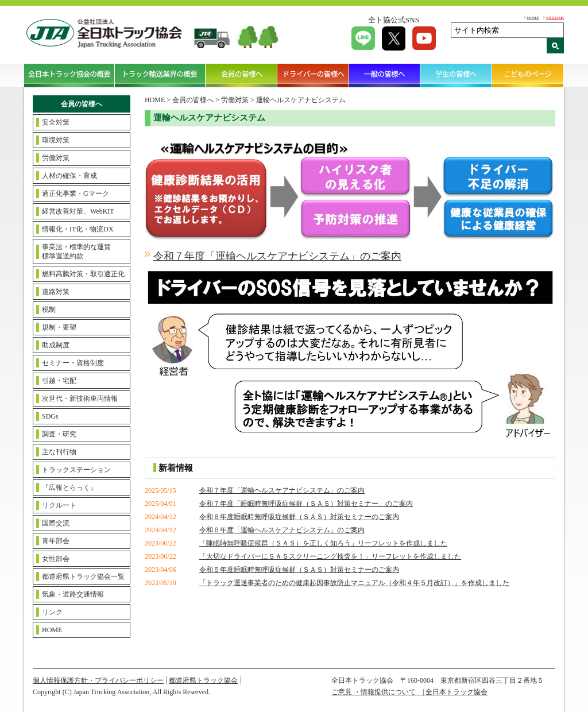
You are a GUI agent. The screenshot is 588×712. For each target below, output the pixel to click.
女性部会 (56, 559)
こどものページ (528, 75)
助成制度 (56, 345)
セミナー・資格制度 (73, 363)
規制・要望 (59, 327)
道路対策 (56, 292)
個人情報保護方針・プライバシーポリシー (98, 680)
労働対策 (56, 158)
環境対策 (56, 140)
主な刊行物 (59, 452)
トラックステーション (76, 470)
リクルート (59, 505)
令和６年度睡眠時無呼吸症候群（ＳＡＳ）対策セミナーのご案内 (299, 517)
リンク (52, 612)
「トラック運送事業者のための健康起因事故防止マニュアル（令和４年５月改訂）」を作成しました (354, 583)
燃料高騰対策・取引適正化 (83, 274)
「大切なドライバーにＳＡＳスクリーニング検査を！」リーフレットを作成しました (330, 556)
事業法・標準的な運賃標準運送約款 (76, 251)
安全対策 (56, 122)
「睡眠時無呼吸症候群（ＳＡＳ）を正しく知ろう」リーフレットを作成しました (323, 543)
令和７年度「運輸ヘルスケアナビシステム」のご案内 (282, 490)
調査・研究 (59, 434)
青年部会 (56, 541)
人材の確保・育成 (69, 176)
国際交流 (56, 523)
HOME (533, 18)
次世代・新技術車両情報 (80, 398)
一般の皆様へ (385, 75)
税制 (49, 309)
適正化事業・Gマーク (76, 194)
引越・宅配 (59, 381)
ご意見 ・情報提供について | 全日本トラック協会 (409, 692)
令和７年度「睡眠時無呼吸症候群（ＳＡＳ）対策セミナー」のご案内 (306, 504)
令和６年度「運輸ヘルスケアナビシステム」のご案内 (282, 530)
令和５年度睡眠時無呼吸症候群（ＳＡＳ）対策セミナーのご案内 (299, 570)
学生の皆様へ (456, 75)
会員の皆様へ (241, 75)
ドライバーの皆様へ (313, 75)
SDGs (50, 416)
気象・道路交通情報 (73, 594)
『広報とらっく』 (69, 487)
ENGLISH (555, 18)
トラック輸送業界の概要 (160, 75)
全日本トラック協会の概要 (69, 75)
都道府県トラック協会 (203, 680)
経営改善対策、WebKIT (78, 211)
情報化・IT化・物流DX (78, 229)
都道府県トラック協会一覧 (83, 576)
